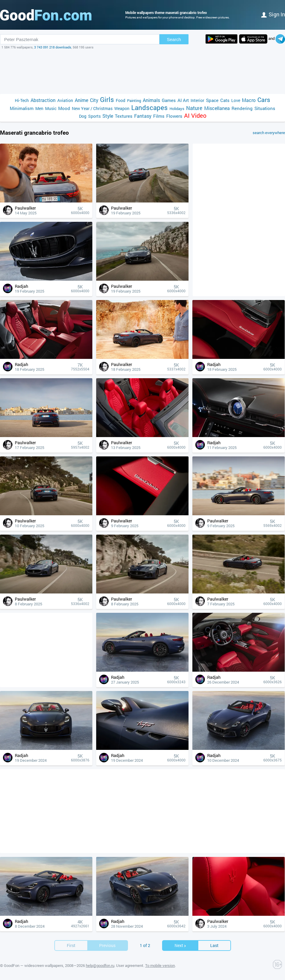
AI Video (195, 116)
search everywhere (269, 133)
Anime (81, 100)
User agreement (130, 965)
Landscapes (149, 107)
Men (39, 108)
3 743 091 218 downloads (53, 47)
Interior (197, 100)
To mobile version (160, 965)
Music (51, 108)
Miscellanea (217, 108)
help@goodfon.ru (100, 965)
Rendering (242, 108)
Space (212, 100)
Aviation (65, 100)
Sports (94, 116)
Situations (265, 108)
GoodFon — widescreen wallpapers (34, 965)
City (94, 100)
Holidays (177, 109)
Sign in (273, 14)
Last (214, 945)
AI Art (183, 100)
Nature (194, 108)
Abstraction (43, 100)
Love (236, 100)
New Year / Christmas (92, 108)
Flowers (174, 116)
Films (159, 116)
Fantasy (143, 116)
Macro (249, 100)
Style (108, 116)
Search (174, 39)
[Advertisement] (142, 72)
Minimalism (22, 108)
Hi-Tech (22, 100)
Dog (83, 116)
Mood (64, 108)
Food (121, 100)
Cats (225, 100)
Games (169, 100)
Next (180, 945)
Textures (124, 116)
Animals (151, 100)
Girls (107, 99)
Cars (264, 100)
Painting (134, 100)
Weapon (122, 108)
